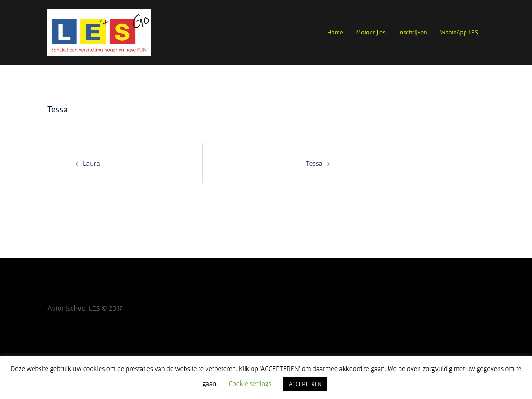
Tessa (314, 163)
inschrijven (413, 32)
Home (335, 32)
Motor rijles (371, 32)
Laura (91, 163)
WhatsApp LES (459, 32)
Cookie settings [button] (250, 383)
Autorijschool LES (74, 308)
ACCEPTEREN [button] (305, 384)
